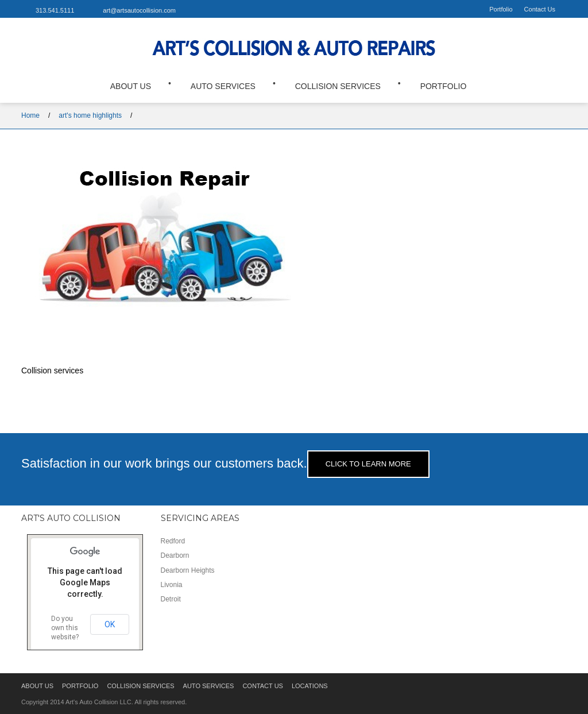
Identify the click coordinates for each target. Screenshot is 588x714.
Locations (310, 685)
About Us (131, 85)
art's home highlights (90, 114)
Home (30, 114)
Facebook (199, 10)
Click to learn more (368, 463)
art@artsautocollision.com (139, 10)
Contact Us (540, 9)
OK (110, 623)
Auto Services (223, 85)
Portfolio (501, 9)
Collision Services (338, 85)
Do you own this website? (65, 627)
